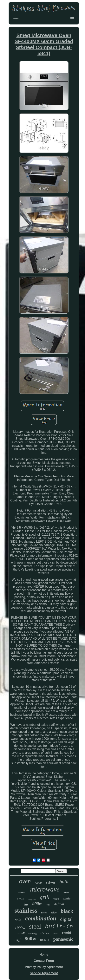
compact (22, 892)
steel (35, 926)
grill (45, 897)
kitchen (45, 933)
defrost (59, 904)
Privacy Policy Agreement (44, 967)
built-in (59, 927)
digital (66, 919)
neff (18, 939)
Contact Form (44, 961)
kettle (67, 898)
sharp (55, 933)
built (64, 882)
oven (25, 881)
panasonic (63, 939)
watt (48, 905)
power (66, 892)
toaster (45, 940)
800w (30, 939)
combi (66, 933)
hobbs (38, 883)
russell (21, 933)
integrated (32, 899)
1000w (20, 928)
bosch (44, 913)
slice (54, 912)
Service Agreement (44, 973)
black (67, 911)
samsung (33, 933)
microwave (45, 889)
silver (51, 882)
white (56, 899)
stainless (26, 911)
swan (21, 898)
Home (44, 954)
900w (37, 904)
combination (41, 918)
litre (26, 905)
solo (18, 920)
